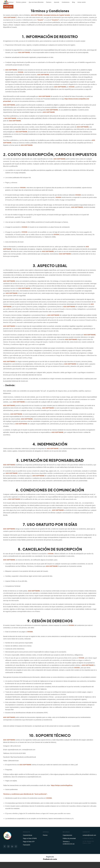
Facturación (27, 845)
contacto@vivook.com (89, 835)
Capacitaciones (67, 835)
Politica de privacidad (69, 838)
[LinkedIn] (12, 846)
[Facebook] (5, 846)
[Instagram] (8, 846)
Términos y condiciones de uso (69, 843)
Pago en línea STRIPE (30, 838)
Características (28, 835)
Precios (45, 835)
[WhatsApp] (16, 846)
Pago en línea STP (29, 842)
